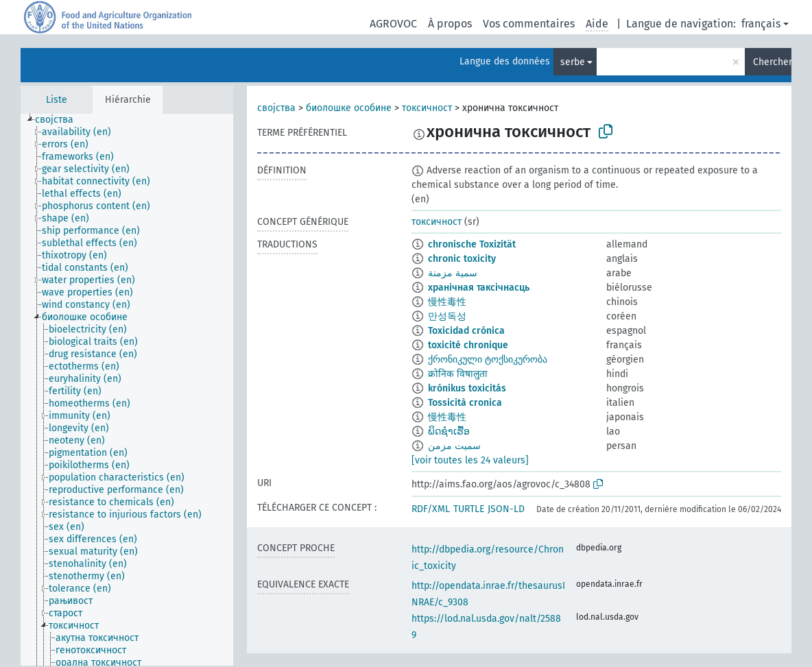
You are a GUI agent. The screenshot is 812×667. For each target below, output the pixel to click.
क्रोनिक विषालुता (458, 374)
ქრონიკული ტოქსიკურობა (488, 360)
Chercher (772, 62)
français (761, 24)
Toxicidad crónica (466, 331)
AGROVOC (393, 24)
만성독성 (447, 316)
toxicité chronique (468, 345)
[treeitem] (60, 120)
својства (276, 108)
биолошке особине (349, 108)
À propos (450, 24)
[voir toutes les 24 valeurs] (470, 460)
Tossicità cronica (465, 403)
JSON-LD (506, 509)
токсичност (427, 108)
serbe (573, 62)
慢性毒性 (447, 302)
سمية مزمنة (453, 273)
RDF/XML (431, 509)
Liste (57, 100)
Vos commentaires (529, 24)
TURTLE (469, 509)
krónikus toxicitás (467, 388)
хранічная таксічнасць (479, 288)
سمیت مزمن (454, 446)
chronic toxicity (462, 259)
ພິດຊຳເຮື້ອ (449, 432)
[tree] (127, 390)
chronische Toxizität (472, 244)
